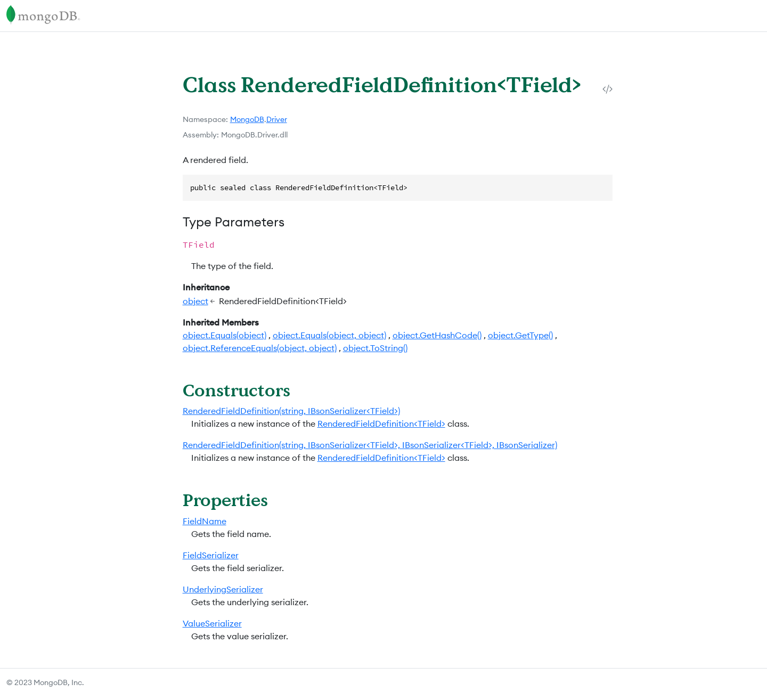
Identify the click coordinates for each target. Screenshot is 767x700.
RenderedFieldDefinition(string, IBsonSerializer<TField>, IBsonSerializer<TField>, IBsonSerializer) (370, 445)
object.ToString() (375, 348)
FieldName (205, 521)
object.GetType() (520, 335)
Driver (277, 119)
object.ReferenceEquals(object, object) (260, 348)
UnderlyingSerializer (223, 589)
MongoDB (247, 119)
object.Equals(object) (225, 335)
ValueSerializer (212, 623)
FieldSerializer (211, 555)
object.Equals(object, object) (329, 335)
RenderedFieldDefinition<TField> (381, 424)
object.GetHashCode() (437, 335)
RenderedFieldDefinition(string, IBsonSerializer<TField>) (291, 411)
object (195, 301)
